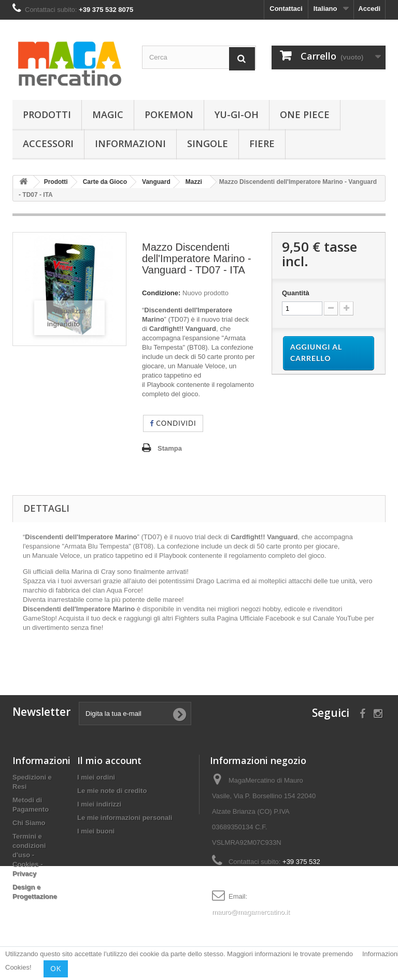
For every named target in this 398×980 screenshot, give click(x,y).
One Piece (305, 114)
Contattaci (286, 9)
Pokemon (169, 114)
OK (56, 969)
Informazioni (130, 143)
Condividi (173, 423)
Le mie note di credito (112, 791)
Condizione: (161, 293)
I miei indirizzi (99, 804)
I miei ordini (96, 777)
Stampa (170, 448)
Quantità (296, 293)
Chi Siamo (29, 823)
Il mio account (109, 760)
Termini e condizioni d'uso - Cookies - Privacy (29, 855)
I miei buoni (96, 831)
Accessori (48, 143)
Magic (108, 114)
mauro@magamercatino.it (251, 912)
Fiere (262, 143)
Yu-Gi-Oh (237, 114)
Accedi (369, 9)
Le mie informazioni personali (125, 818)
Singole (208, 143)
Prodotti (47, 114)
